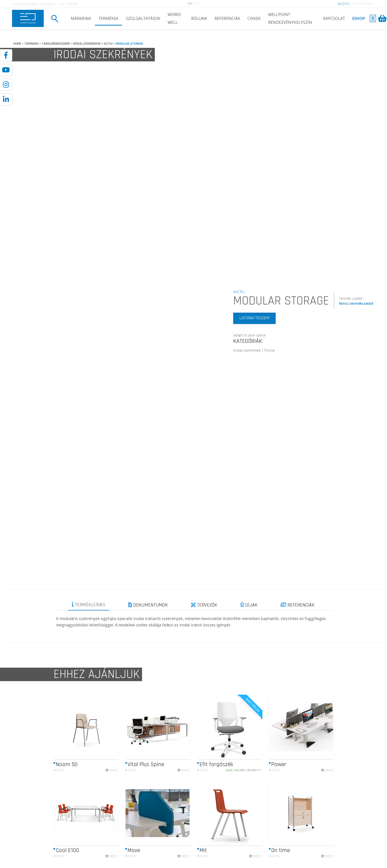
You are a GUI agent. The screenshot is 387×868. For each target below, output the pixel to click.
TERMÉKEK (108, 18)
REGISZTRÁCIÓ (363, 4)
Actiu (59, 774)
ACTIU (108, 44)
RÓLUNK (199, 18)
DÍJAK (249, 605)
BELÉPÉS (344, 4)
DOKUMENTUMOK (148, 605)
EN (197, 3)
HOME (17, 44)
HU (190, 3)
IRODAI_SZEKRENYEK (87, 44)
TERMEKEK (31, 44)
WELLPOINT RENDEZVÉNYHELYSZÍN (290, 18)
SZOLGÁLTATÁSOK (143, 18)
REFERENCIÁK (227, 18)
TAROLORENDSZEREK (56, 44)
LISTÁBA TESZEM (255, 318)
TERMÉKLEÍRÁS (89, 605)
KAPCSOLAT (334, 18)
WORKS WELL (174, 18)
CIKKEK (254, 18)
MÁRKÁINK (81, 18)
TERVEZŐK (204, 605)
